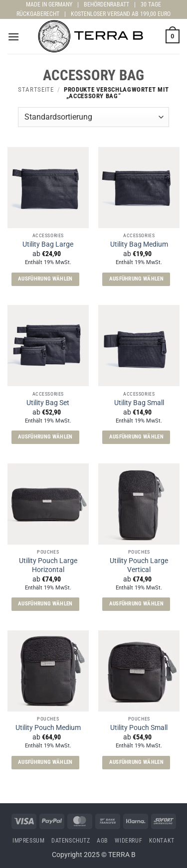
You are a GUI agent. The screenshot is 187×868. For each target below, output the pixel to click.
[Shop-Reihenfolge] (93, 117)
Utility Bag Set (48, 403)
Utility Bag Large (48, 244)
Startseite (36, 89)
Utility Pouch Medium (48, 727)
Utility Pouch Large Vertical (139, 565)
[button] (13, 37)
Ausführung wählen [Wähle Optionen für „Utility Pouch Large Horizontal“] (45, 604)
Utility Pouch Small (139, 727)
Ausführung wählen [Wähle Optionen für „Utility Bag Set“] (45, 437)
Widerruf (128, 841)
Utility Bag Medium (139, 244)
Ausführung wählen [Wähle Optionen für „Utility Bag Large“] (45, 279)
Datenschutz (71, 841)
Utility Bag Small (139, 403)
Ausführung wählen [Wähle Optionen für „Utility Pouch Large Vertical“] (137, 604)
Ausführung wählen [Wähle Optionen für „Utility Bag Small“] (137, 437)
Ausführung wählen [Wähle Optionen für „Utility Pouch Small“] (137, 762)
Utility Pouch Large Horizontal (48, 565)
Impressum (29, 841)
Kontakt (162, 841)
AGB (102, 841)
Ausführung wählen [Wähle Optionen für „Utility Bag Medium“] (137, 279)
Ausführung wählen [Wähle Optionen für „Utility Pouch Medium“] (45, 762)
